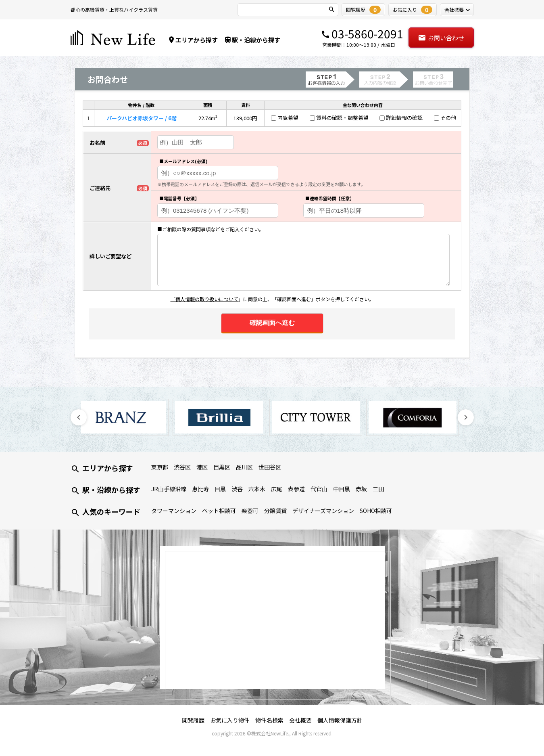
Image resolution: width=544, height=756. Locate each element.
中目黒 (342, 489)
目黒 (220, 489)
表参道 (296, 489)
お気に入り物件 (230, 720)
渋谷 (237, 489)
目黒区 (222, 467)
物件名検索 (269, 720)
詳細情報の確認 (404, 118)
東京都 (160, 467)
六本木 (257, 489)
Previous (79, 417)
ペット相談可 (219, 511)
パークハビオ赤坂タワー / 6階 (142, 118)
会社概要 (300, 720)
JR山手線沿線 (169, 489)
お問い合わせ (441, 38)
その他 (448, 118)
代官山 (319, 489)
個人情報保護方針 (340, 720)
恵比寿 (200, 489)
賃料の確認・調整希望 (342, 118)
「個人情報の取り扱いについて (204, 299)
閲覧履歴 (193, 720)
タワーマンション (174, 511)
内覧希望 (288, 118)
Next (466, 417)
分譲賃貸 (275, 511)
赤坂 (361, 489)
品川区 (244, 467)
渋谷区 (182, 467)
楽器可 (250, 511)
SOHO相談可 (376, 511)
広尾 (277, 489)
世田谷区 (270, 467)
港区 (202, 467)
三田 (378, 489)
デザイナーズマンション (323, 511)
